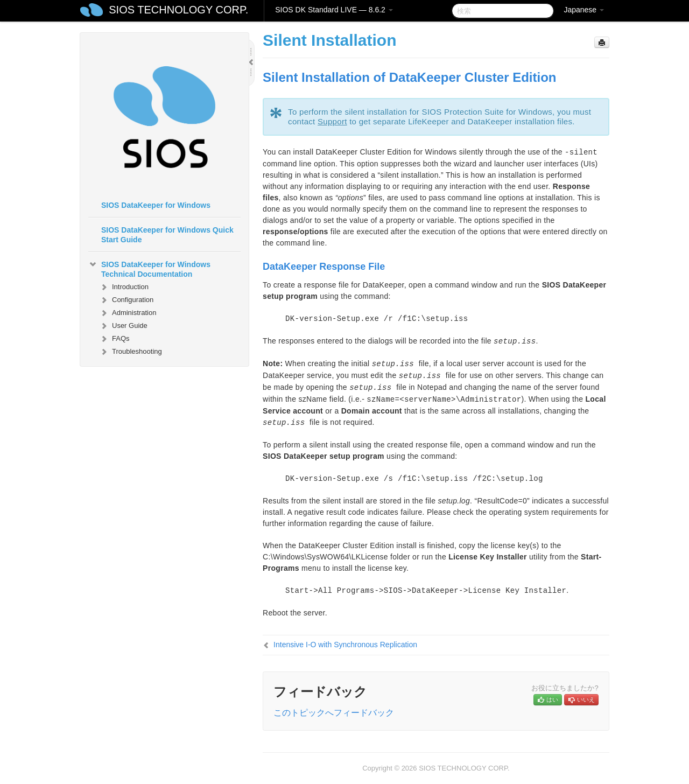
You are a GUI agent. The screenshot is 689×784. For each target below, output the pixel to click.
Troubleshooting (131, 352)
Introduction (124, 287)
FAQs (114, 339)
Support (332, 121)
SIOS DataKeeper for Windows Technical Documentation (149, 268)
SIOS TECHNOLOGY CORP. (178, 10)
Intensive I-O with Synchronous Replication (345, 645)
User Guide (123, 326)
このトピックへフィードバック (334, 713)
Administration (128, 313)
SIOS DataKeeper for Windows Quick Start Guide (167, 235)
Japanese (584, 10)
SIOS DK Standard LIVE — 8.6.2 (334, 10)
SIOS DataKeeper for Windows (156, 205)
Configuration (126, 300)
